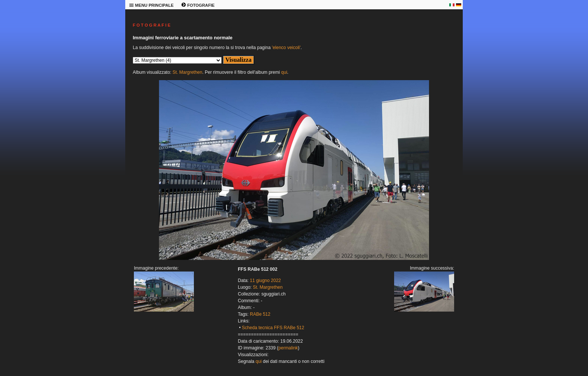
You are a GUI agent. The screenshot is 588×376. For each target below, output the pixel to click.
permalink (288, 348)
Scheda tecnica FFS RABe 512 (273, 328)
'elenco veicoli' (286, 48)
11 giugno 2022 (265, 281)
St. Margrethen (187, 72)
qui (284, 72)
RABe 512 (260, 314)
